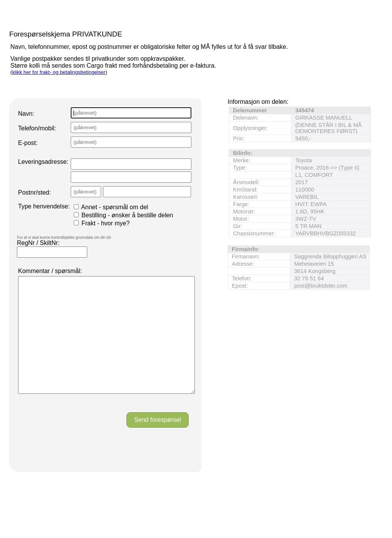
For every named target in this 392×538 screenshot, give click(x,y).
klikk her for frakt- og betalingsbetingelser (59, 72)
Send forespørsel (158, 443)
